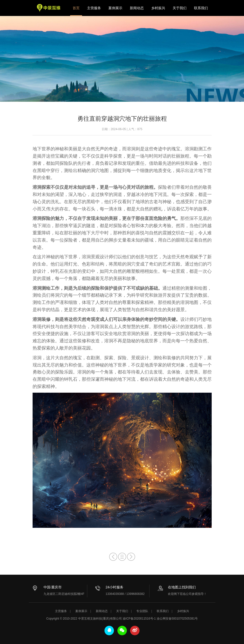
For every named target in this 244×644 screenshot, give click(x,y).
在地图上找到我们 (182, 587)
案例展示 (115, 8)
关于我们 (180, 8)
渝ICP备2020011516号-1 (139, 619)
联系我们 (201, 8)
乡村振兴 (158, 8)
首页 (76, 8)
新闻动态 (137, 8)
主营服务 (94, 8)
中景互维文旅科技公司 (49, 8)
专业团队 (142, 611)
